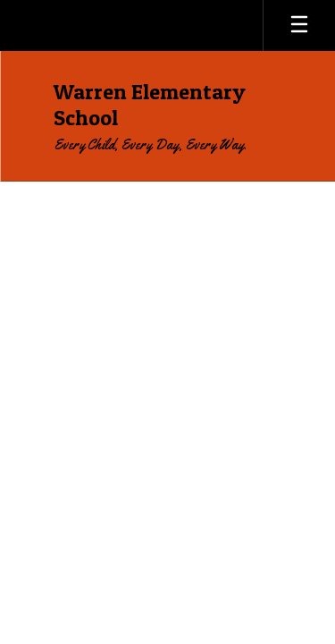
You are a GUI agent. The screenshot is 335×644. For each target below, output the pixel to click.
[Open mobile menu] (299, 25)
